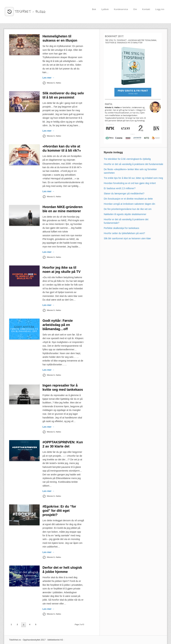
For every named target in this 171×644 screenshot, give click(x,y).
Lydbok (105, 9)
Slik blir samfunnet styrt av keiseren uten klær (127, 238)
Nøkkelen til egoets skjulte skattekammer (125, 214)
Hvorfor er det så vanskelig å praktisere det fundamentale (134, 164)
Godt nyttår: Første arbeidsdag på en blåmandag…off (58, 325)
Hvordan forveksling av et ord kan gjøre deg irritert (130, 183)
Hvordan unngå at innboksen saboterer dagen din (130, 204)
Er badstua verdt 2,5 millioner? (120, 188)
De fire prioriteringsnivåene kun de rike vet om (128, 209)
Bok (94, 9)
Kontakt (146, 9)
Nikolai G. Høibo (54, 83)
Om (135, 9)
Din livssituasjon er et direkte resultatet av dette (128, 199)
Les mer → (49, 78)
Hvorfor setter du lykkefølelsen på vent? (124, 233)
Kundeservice (121, 9)
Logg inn (160, 9)
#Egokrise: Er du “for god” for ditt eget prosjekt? (59, 511)
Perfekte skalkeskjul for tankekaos (122, 228)
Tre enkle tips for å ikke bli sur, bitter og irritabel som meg (133, 178)
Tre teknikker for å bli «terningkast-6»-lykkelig (127, 159)
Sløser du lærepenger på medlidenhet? (124, 194)
